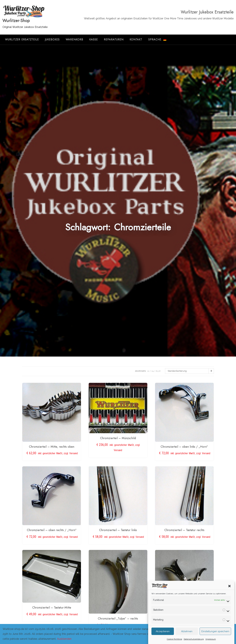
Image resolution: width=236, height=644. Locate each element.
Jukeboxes (52, 39)
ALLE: (158, 371)
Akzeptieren (163, 635)
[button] (229, 590)
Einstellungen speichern (215, 635)
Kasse (94, 39)
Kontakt (136, 39)
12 (148, 371)
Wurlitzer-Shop (16, 21)
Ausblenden (64, 639)
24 (152, 371)
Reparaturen (114, 39)
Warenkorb (74, 39)
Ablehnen (187, 635)
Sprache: (157, 39)
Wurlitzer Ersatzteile (22, 39)
